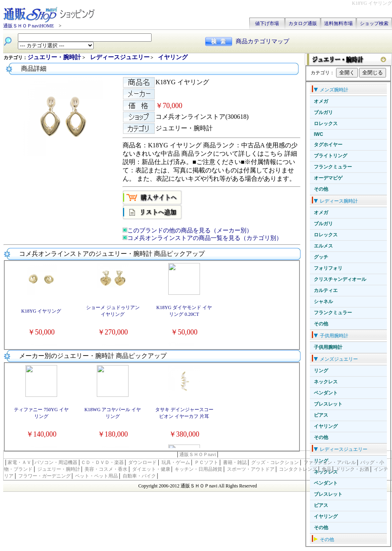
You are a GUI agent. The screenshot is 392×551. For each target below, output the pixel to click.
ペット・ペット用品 (96, 476)
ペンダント (326, 393)
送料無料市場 (338, 23)
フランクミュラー (333, 167)
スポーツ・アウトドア (251, 469)
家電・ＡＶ (19, 462)
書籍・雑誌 (235, 462)
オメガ (321, 101)
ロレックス (326, 124)
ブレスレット (328, 404)
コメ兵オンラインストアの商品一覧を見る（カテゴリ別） (205, 238)
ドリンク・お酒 (352, 469)
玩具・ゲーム (176, 462)
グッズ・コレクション (275, 462)
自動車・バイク (139, 476)
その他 (321, 189)
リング (321, 371)
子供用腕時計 (328, 347)
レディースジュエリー (120, 57)
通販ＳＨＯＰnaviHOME (29, 26)
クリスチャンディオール (340, 279)
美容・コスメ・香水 (106, 469)
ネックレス (326, 382)
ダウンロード (142, 462)
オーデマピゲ (328, 178)
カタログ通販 (303, 23)
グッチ (321, 257)
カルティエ (326, 290)
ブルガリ (323, 112)
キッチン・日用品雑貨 (198, 469)
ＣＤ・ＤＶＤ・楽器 (102, 462)
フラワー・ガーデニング (44, 476)
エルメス (323, 246)
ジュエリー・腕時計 (55, 57)
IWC (318, 134)
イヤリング (326, 426)
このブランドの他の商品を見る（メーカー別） (190, 230)
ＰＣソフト (206, 462)
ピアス (321, 415)
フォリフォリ (328, 268)
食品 (327, 469)
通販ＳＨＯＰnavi (198, 454)
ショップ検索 (374, 23)
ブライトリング (331, 156)
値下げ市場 (267, 23)
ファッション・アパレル (330, 462)
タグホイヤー (328, 145)
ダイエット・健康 (151, 469)
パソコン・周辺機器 (56, 462)
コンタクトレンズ (298, 469)
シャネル (323, 302)
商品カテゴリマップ (262, 41)
